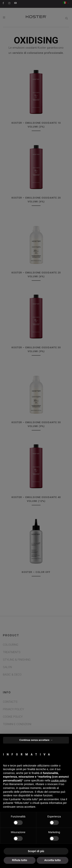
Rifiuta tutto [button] (19, 860)
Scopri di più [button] (36, 851)
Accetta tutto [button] (52, 860)
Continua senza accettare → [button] (36, 740)
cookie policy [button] (59, 780)
